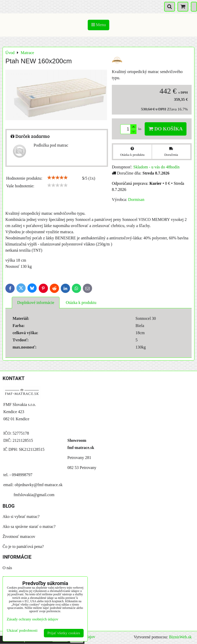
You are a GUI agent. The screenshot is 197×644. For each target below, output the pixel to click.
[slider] (57, 178)
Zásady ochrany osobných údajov (32, 619)
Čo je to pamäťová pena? (23, 546)
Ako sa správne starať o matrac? (29, 527)
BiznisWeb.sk (180, 637)
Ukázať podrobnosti (22, 630)
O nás (7, 568)
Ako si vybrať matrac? (21, 517)
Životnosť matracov (19, 536)
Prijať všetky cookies (64, 633)
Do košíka (166, 129)
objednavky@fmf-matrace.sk (39, 485)
